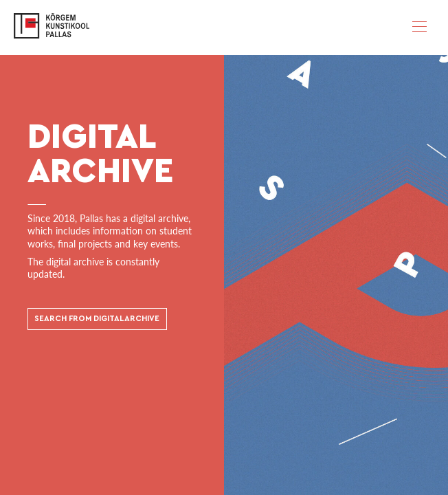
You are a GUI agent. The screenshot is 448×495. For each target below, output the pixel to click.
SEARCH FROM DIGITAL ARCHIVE (97, 319)
